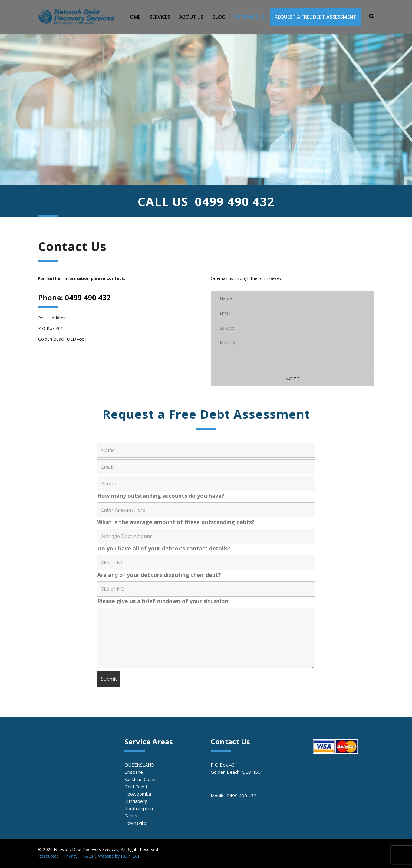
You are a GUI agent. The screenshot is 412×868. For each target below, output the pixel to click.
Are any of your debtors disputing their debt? (159, 575)
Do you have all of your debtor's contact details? (164, 548)
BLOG (219, 17)
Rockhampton (139, 808)
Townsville (135, 823)
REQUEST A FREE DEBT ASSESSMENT (316, 17)
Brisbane (134, 772)
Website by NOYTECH (119, 856)
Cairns (131, 816)
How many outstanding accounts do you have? (161, 496)
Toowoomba (138, 794)
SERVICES (160, 17)
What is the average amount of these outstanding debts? (176, 522)
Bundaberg (136, 801)
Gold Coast (136, 787)
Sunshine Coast (140, 779)
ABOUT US (191, 17)
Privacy (71, 856)
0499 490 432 (235, 201)
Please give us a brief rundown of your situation (163, 601)
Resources (48, 856)
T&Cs (88, 856)
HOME (133, 17)
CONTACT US (250, 17)
